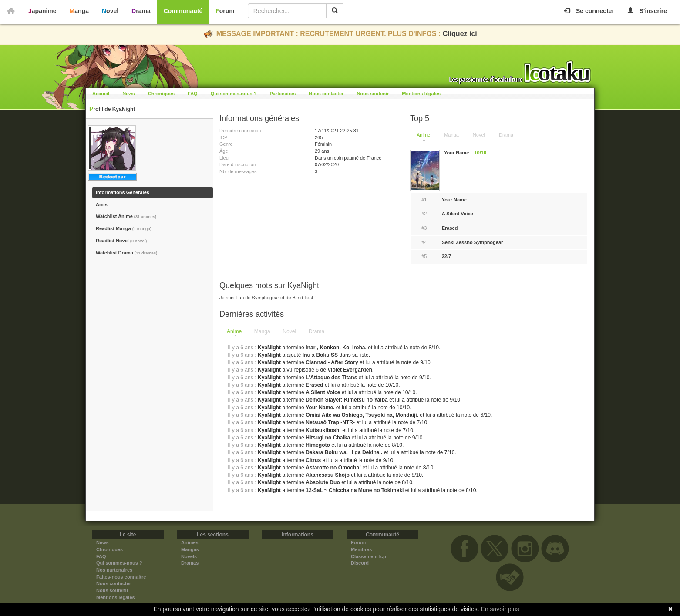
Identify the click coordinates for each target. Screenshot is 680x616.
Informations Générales (123, 192)
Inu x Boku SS (320, 355)
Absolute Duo (323, 482)
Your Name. (455, 200)
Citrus (313, 460)
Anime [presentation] (234, 331)
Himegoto (318, 445)
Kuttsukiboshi (323, 430)
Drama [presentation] (316, 331)
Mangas (190, 549)
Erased (450, 228)
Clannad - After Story (332, 362)
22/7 (446, 256)
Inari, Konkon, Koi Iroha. (336, 348)
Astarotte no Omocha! (333, 468)
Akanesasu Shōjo (328, 475)
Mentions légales (421, 94)
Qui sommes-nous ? (234, 94)
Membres (361, 549)
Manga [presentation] (262, 331)
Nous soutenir (373, 94)
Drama (141, 11)
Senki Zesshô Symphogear (473, 242)
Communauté (183, 11)
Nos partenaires (114, 570)
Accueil (101, 94)
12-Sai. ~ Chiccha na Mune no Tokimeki (355, 490)
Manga (79, 11)
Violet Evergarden (350, 370)
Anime (423, 135)
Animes (190, 542)
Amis (102, 204)
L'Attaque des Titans (331, 378)
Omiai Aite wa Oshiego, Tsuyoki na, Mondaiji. (362, 415)
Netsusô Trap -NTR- (330, 422)
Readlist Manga (124, 228)
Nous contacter (326, 94)
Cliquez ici (460, 34)
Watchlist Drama (126, 253)
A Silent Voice (458, 214)
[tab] (235, 332)
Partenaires (283, 94)
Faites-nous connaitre (121, 577)
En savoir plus (500, 609)
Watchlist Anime (126, 216)
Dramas (190, 563)
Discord (360, 563)
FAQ (193, 94)
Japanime (42, 11)
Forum (225, 11)
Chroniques (161, 94)
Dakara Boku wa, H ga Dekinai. (344, 452)
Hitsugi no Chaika (328, 438)
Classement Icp (369, 556)
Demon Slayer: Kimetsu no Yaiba (347, 400)
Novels (189, 556)
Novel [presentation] (289, 331)
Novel (110, 11)
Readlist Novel (121, 241)
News (129, 94)
